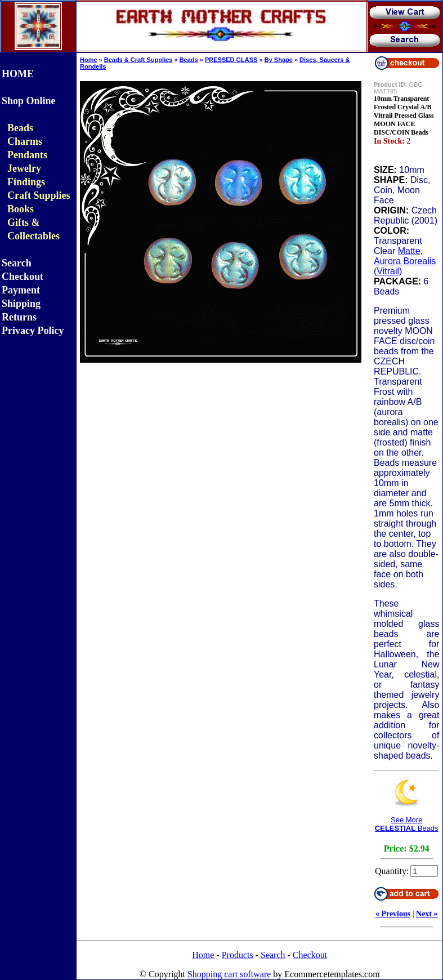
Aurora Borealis (405, 261)
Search (273, 955)
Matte (409, 251)
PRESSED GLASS (231, 60)
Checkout (310, 955)
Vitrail (388, 271)
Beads (189, 60)
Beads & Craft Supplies (138, 60)
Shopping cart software (229, 974)
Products (238, 955)
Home (89, 60)
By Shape (279, 60)
